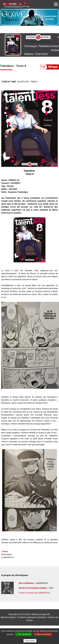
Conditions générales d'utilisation (32, 617)
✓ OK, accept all (23, 634)
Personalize (30, 641)
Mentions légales (8, 617)
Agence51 (46, 614)
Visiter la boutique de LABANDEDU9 (34, 593)
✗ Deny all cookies (43, 634)
